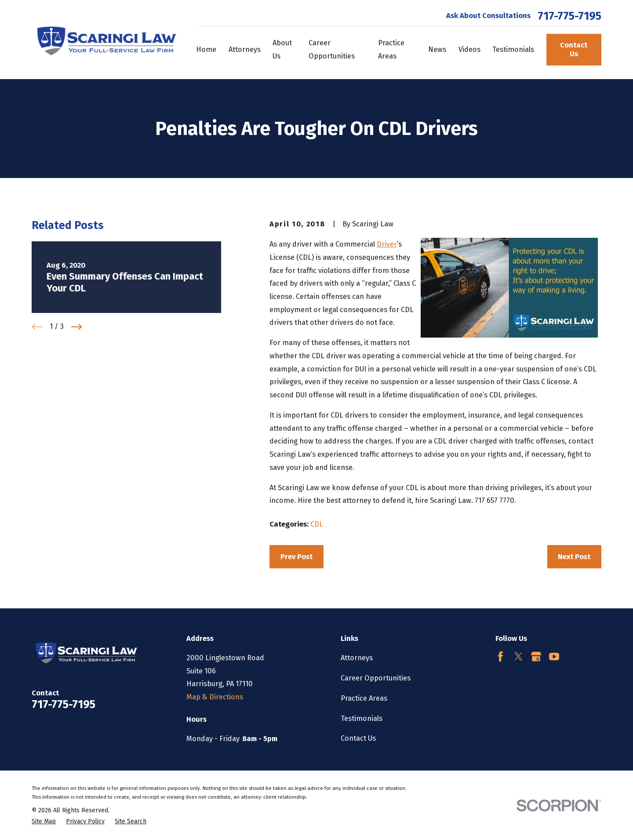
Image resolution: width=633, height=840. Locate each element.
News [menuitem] (437, 49)
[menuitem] (44, 822)
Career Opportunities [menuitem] (332, 49)
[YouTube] (554, 656)
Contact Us (574, 49)
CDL (317, 524)
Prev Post (296, 557)
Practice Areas (364, 698)
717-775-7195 (569, 16)
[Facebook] (500, 656)
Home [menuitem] (206, 49)
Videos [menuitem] (469, 49)
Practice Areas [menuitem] (391, 49)
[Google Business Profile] (536, 656)
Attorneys (357, 658)
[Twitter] (518, 656)
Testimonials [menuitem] (513, 49)
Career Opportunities (376, 678)
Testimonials (362, 718)
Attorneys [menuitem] (245, 49)
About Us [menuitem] (282, 49)
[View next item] (77, 327)
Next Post (574, 557)
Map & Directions (215, 697)
